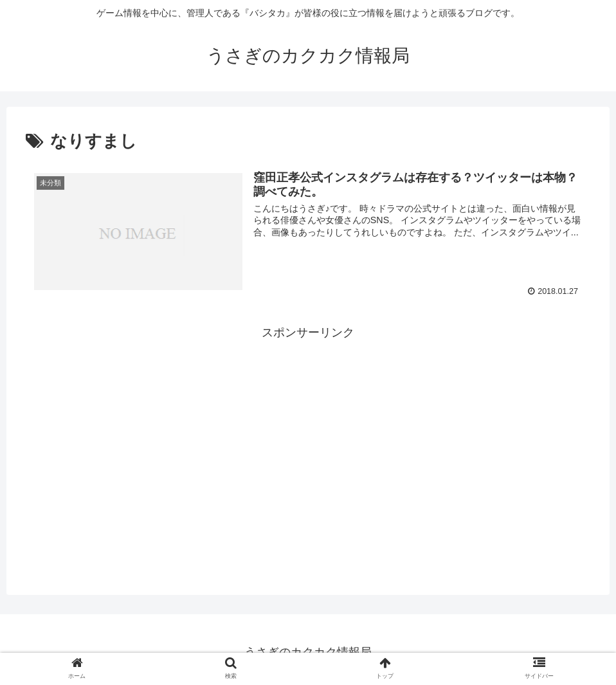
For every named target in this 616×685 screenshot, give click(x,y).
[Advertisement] (308, 434)
